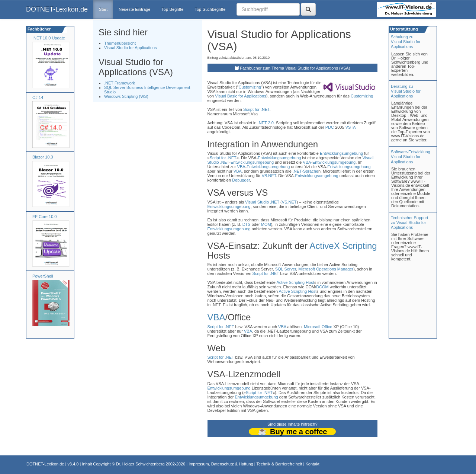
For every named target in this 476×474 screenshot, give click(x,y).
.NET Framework (120, 83)
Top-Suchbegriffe (210, 9)
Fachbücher (38, 29)
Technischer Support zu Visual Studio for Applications (409, 222)
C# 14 (38, 97)
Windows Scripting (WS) (126, 96)
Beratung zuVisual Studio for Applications (406, 91)
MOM (266, 224)
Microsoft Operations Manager (326, 269)
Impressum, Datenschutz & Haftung (221, 464)
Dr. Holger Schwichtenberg (140, 464)
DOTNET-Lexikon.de (57, 9)
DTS (247, 224)
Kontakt (312, 464)
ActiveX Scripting (343, 246)
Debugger (241, 180)
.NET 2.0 (266, 123)
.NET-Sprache (305, 171)
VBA (307, 162)
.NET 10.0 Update (49, 38)
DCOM (322, 287)
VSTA (350, 127)
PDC (330, 127)
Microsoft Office (318, 327)
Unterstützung (403, 29)
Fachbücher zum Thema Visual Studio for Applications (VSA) (295, 68)
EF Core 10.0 (44, 217)
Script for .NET (256, 109)
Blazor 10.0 (43, 157)
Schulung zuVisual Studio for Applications (406, 42)
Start (103, 9)
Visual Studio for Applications (131, 48)
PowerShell (43, 276)
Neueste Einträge (134, 9)
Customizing (250, 87)
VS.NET (289, 202)
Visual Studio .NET (262, 202)
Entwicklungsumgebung (341, 153)
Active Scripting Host (295, 282)
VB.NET (269, 176)
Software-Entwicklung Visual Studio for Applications (411, 157)
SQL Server (286, 269)
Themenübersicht (120, 43)
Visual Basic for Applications (240, 96)
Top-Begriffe (172, 9)
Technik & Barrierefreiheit (279, 464)
